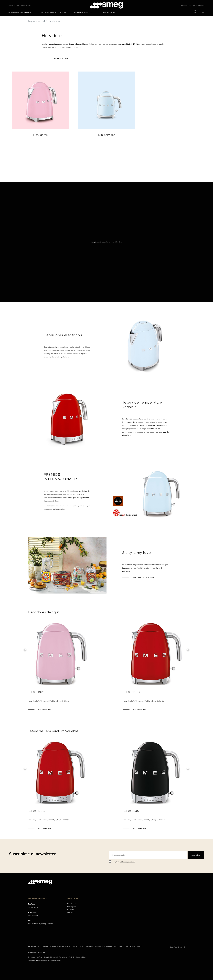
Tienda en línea (14, 5)
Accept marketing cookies (100, 242)
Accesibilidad (134, 946)
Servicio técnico (199, 5)
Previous (25, 650)
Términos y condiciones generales (49, 946)
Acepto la (124, 862)
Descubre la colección (143, 577)
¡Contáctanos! (186, 5)
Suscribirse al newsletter (32, 854)
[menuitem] (21, 12)
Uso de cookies (113, 946)
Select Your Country (177, 947)
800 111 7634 (35, 960)
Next (188, 650)
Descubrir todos (61, 58)
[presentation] (25, 170)
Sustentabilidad (26, 5)
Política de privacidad (87, 946)
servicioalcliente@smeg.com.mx (40, 924)
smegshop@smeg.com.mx (53, 960)
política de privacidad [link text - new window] (127, 862)
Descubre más (44, 710)
